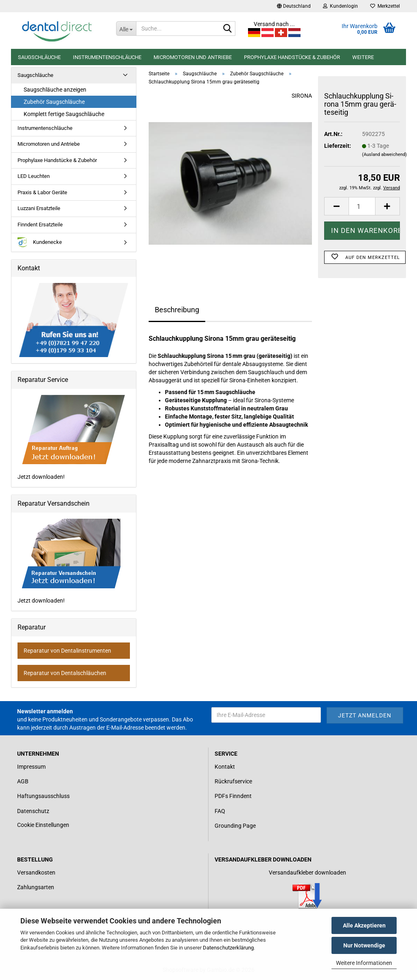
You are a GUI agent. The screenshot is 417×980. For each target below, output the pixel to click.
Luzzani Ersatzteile (39, 208)
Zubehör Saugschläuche (54, 102)
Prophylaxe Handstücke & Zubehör (292, 57)
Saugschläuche (39, 57)
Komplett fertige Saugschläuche (64, 114)
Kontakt (225, 767)
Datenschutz (33, 811)
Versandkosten (36, 873)
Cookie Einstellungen (43, 825)
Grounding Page (235, 826)
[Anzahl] (362, 206)
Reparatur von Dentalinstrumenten (67, 651)
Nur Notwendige (364, 945)
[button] (294, 6)
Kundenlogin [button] (340, 6)
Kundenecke (40, 242)
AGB (23, 781)
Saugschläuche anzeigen (55, 90)
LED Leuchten (34, 176)
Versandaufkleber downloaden (307, 873)
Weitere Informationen (364, 963)
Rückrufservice (233, 781)
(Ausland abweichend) (384, 155)
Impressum (31, 767)
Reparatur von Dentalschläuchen (65, 673)
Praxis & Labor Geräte (42, 192)
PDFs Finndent (233, 796)
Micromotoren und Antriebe (193, 57)
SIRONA (302, 96)
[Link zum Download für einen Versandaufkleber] (307, 896)
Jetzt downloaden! (72, 437)
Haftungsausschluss (43, 796)
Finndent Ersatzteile (40, 225)
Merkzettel (385, 6)
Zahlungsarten (36, 887)
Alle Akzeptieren (364, 925)
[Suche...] (126, 29)
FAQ (220, 811)
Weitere (363, 57)
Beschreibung (177, 310)
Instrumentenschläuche (107, 57)
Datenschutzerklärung (228, 948)
